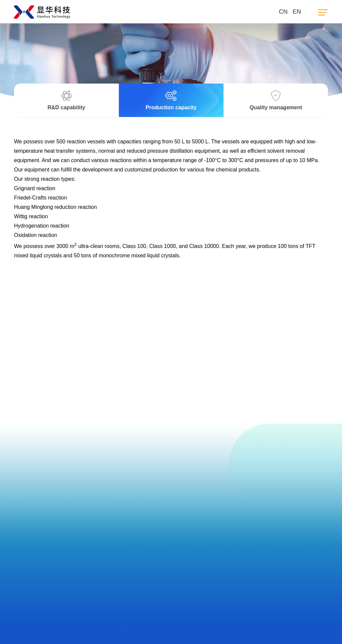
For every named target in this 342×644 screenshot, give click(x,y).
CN (283, 12)
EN (297, 12)
